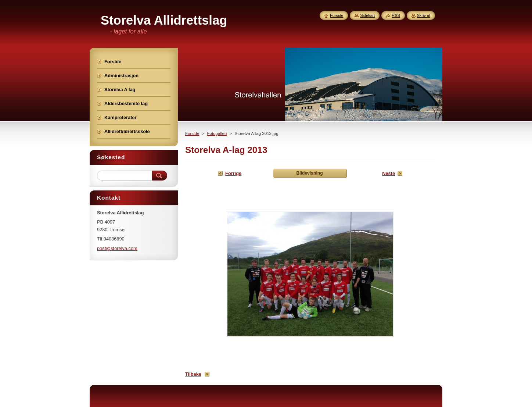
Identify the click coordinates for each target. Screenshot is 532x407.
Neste (389, 173)
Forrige (233, 173)
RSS (396, 15)
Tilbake (193, 374)
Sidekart (367, 15)
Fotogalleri (217, 133)
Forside (192, 133)
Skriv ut (424, 15)
